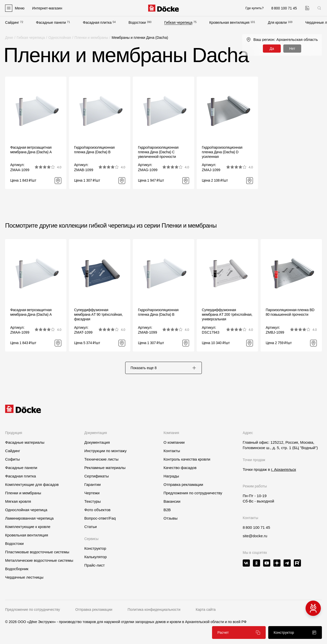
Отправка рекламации (183, 484)
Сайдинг (12, 22)
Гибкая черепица (178, 22)
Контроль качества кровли (187, 459)
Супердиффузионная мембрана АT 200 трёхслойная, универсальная (227, 314)
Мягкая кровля (18, 501)
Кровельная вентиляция (229, 22)
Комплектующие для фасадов (32, 484)
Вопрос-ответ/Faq (100, 518)
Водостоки (137, 22)
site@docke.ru (255, 536)
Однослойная (60, 38)
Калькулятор (96, 557)
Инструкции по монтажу (106, 451)
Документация (97, 442)
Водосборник (17, 569)
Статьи (91, 527)
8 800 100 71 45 (256, 527)
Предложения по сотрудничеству (193, 493)
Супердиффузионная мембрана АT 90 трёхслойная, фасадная (98, 314)
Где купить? (255, 8)
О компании (174, 442)
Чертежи (92, 493)
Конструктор (95, 548)
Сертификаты (97, 476)
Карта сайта (206, 610)
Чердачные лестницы (24, 577)
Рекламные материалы (105, 468)
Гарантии (92, 484)
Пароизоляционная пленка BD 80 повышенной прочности (290, 312)
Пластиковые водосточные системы (37, 552)
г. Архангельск (284, 469)
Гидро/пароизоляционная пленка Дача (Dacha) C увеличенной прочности (158, 152)
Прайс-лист (95, 565)
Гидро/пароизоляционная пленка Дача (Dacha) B (94, 150)
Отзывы (171, 518)
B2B (167, 510)
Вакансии (172, 501)
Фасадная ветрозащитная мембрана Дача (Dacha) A (31, 150)
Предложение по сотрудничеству (33, 610)
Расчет (239, 633)
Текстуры (92, 501)
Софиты (13, 459)
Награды (171, 476)
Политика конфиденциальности (154, 610)
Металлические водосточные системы (39, 560)
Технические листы (101, 459)
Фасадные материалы (25, 442)
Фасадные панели (51, 22)
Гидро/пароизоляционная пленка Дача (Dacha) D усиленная (222, 152)
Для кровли (277, 22)
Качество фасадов (180, 468)
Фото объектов (97, 510)
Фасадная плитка (97, 22)
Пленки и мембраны (91, 38)
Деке (9, 38)
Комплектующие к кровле (28, 527)
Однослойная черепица (26, 510)
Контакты (172, 451)
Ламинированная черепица (29, 518)
